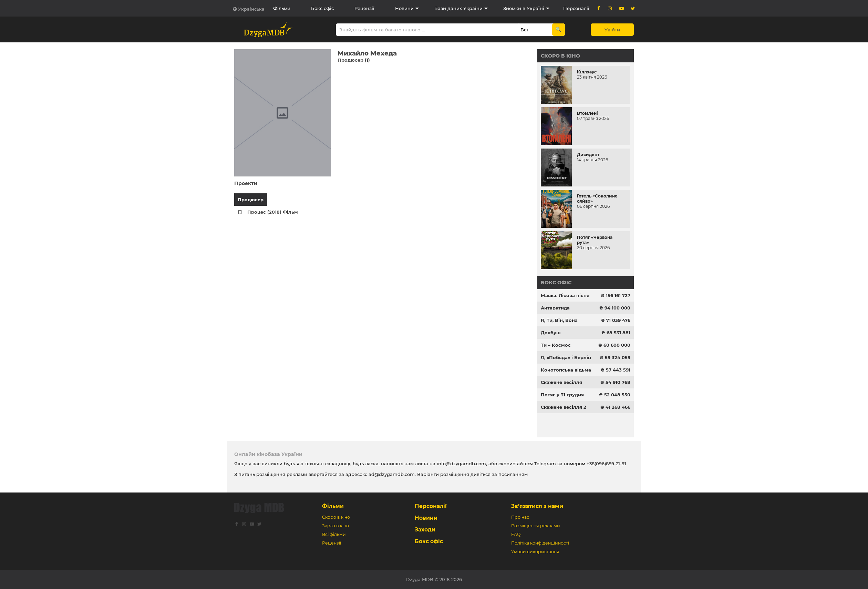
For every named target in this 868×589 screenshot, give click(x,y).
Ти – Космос (556, 345)
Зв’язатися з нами (537, 506)
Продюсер (251, 200)
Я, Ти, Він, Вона (559, 320)
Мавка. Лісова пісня (565, 295)
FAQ (516, 534)
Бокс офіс (322, 8)
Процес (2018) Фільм (273, 212)
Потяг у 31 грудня (562, 395)
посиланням (513, 474)
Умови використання (535, 552)
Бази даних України (458, 8)
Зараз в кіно (335, 526)
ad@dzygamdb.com (392, 474)
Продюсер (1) (354, 60)
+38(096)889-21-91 (606, 464)
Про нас (520, 517)
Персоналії (576, 8)
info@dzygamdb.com (461, 464)
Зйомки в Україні (524, 8)
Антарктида (555, 308)
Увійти (612, 30)
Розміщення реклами (536, 526)
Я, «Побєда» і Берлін (566, 357)
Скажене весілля (561, 382)
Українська (251, 9)
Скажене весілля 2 (564, 407)
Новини (404, 8)
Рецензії (364, 8)
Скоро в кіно (560, 56)
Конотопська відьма (566, 370)
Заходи (425, 530)
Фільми (282, 8)
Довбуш (551, 333)
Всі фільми (334, 534)
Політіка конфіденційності (540, 543)
